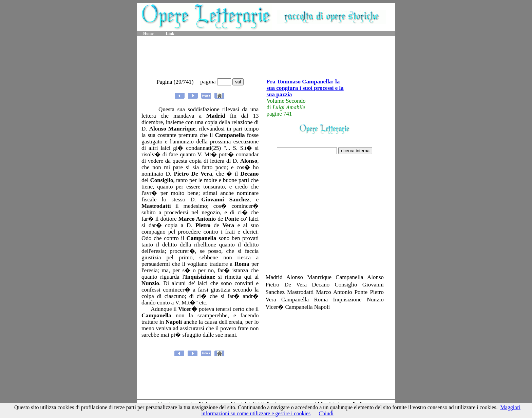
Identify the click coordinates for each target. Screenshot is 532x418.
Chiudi (326, 413)
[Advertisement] (266, 58)
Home (148, 34)
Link (170, 34)
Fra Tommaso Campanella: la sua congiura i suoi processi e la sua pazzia (305, 88)
